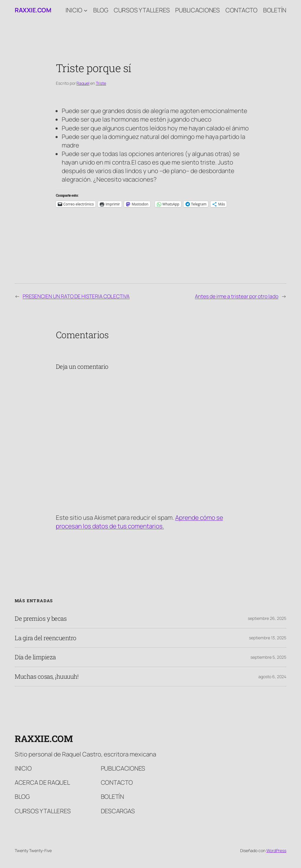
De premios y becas (41, 619)
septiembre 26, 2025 (267, 618)
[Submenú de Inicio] (86, 10)
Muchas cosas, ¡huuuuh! (47, 677)
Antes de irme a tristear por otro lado (237, 296)
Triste (101, 83)
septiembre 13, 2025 (268, 638)
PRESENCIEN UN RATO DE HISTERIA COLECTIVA (76, 296)
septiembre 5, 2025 (268, 657)
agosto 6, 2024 (272, 677)
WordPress (276, 850)
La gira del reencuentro (46, 638)
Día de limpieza (35, 657)
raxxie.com (33, 10)
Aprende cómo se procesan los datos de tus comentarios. (139, 522)
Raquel (83, 83)
